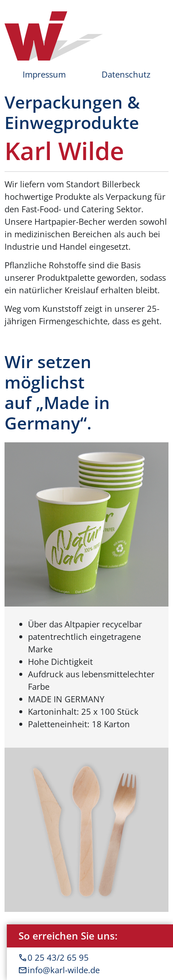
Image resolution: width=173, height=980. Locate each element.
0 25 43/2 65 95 (90, 957)
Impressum (44, 74)
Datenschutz (126, 74)
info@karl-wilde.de (90, 970)
